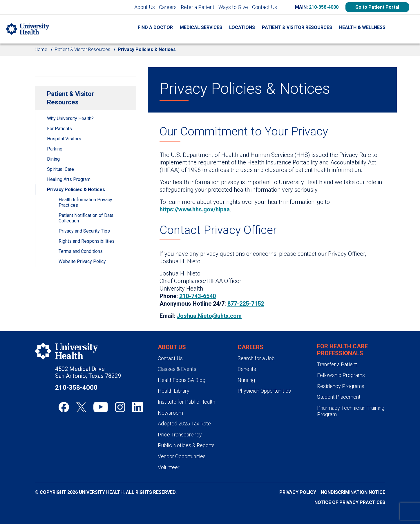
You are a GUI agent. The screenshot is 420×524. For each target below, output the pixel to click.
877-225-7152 (246, 304)
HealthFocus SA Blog (182, 380)
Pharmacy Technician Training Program (351, 411)
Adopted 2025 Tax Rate (184, 424)
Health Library (174, 391)
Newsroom (170, 413)
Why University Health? (70, 118)
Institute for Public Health (187, 402)
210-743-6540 (198, 296)
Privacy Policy (298, 492)
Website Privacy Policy (82, 261)
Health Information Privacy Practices (85, 202)
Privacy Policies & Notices (76, 190)
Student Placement (339, 397)
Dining (53, 159)
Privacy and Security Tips (84, 231)
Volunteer (169, 467)
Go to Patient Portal (377, 7)
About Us (145, 7)
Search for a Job (256, 358)
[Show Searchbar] (408, 29)
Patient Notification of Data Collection (86, 218)
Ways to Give (233, 7)
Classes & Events (177, 369)
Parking (55, 149)
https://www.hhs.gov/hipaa (195, 209)
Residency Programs (341, 386)
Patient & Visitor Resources (83, 49)
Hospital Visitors (64, 139)
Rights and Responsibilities (87, 241)
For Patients (59, 129)
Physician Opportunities (264, 391)
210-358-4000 (324, 7)
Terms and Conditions (81, 251)
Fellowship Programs (341, 375)
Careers (168, 7)
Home (41, 49)
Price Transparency (180, 435)
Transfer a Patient (337, 364)
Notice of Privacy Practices (350, 502)
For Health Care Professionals (342, 350)
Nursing (246, 380)
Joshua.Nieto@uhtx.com (209, 316)
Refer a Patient (198, 7)
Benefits (247, 369)
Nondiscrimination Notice (353, 492)
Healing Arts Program (69, 179)
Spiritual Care (60, 169)
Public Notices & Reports (186, 445)
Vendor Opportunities (182, 456)
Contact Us (265, 7)
